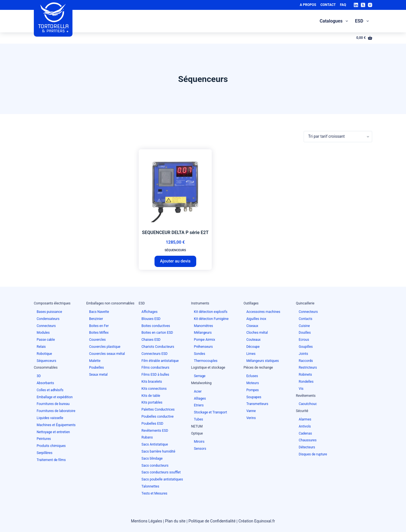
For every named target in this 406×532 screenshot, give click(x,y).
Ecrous (304, 340)
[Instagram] (370, 5)
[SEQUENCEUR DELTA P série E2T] (175, 186)
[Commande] (338, 137)
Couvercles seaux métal (107, 354)
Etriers (199, 405)
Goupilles (306, 347)
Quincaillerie (305, 303)
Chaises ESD (151, 340)
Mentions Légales (147, 521)
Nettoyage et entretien (53, 432)
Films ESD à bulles (155, 375)
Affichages (150, 312)
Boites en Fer (99, 326)
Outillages (251, 303)
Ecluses (252, 376)
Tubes (199, 419)
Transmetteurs (257, 404)
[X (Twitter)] (363, 5)
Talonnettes (150, 486)
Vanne (251, 411)
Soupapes (254, 397)
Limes (251, 354)
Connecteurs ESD (155, 354)
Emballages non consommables (110, 303)
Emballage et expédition (55, 397)
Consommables (46, 368)
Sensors (200, 449)
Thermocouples (206, 361)
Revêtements (306, 396)
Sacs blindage (152, 458)
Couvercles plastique (105, 347)
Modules (43, 333)
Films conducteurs (155, 368)
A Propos (308, 5)
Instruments (200, 303)
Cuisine (304, 326)
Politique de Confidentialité (212, 521)
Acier (198, 391)
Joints (304, 354)
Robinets (305, 375)
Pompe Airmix (205, 340)
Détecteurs (307, 447)
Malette (95, 361)
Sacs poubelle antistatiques (162, 479)
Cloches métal (257, 333)
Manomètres (204, 326)
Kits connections (154, 389)
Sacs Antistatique (155, 444)
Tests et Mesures (155, 493)
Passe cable (46, 340)
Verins (251, 418)
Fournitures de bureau (53, 404)
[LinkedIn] (356, 5)
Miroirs (199, 442)
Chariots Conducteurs (158, 347)
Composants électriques (52, 303)
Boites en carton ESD (157, 333)
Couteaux (254, 340)
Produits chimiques (51, 446)
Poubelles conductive (158, 417)
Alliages (200, 399)
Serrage (200, 376)
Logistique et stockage (208, 368)
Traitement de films (51, 460)
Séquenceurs (175, 250)
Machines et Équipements (56, 425)
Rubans (147, 437)
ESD (363, 21)
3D (39, 376)
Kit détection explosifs (211, 312)
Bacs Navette (99, 312)
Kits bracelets (152, 382)
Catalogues (335, 21)
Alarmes (305, 419)
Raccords (306, 361)
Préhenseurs (203, 347)
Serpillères (45, 453)
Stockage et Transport (211, 412)
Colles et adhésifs (50, 390)
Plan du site (175, 521)
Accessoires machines (263, 312)
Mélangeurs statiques (263, 361)
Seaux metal (98, 375)
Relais (41, 347)
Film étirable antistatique (160, 361)
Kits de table (151, 396)
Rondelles (306, 382)
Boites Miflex (99, 333)
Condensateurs (48, 319)
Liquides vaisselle (50, 418)
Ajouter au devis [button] (175, 261)
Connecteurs (46, 326)
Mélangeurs (203, 333)
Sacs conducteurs (155, 466)
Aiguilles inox (256, 319)
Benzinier (96, 319)
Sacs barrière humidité (158, 451)
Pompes (253, 390)
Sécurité (302, 411)
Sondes (200, 354)
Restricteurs (308, 368)
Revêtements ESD (155, 431)
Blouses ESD (151, 319)
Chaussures (308, 440)
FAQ (343, 5)
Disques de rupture (313, 454)
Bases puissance (49, 312)
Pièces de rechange (258, 368)
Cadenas (305, 433)
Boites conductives (156, 326)
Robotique (44, 354)
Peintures (44, 439)
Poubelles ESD (152, 424)
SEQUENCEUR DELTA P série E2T (175, 232)
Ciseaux (252, 326)
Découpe (253, 347)
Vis (301, 389)
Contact (328, 5)
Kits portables (152, 402)
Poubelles (96, 368)
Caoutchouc (308, 404)
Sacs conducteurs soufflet (161, 472)
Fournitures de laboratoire (56, 411)
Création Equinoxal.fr (257, 521)
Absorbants (45, 383)
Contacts (306, 319)
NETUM (197, 426)
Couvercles (97, 340)
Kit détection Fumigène (211, 319)
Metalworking (201, 383)
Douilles (305, 333)
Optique (197, 433)
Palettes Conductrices (158, 409)
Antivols (305, 426)
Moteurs (253, 383)
